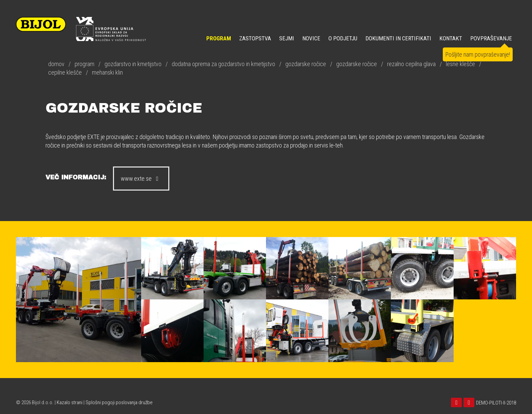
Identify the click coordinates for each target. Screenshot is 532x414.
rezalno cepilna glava (411, 64)
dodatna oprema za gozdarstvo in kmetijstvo (223, 64)
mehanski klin (107, 72)
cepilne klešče (65, 72)
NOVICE (311, 38)
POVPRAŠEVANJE (491, 38)
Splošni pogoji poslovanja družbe (119, 402)
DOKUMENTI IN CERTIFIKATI (398, 38)
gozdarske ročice (306, 64)
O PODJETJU (343, 38)
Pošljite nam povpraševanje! (478, 54)
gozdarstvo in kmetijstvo (133, 64)
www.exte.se (141, 179)
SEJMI (287, 38)
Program (219, 38)
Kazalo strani (70, 402)
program (84, 64)
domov (56, 64)
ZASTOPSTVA (255, 38)
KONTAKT (451, 38)
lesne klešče (460, 64)
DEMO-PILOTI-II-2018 (496, 403)
